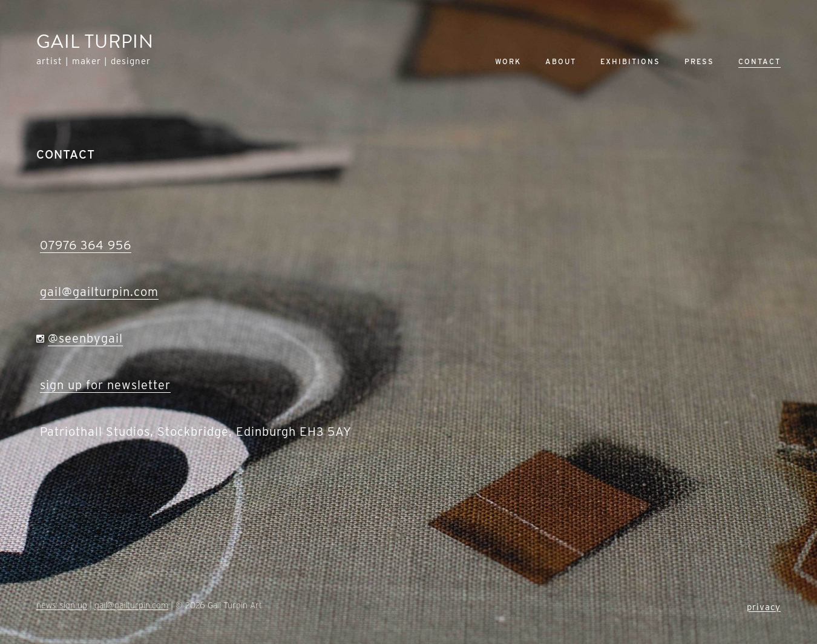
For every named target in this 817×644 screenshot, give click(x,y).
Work (508, 61)
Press (699, 61)
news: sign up (62, 605)
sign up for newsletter (105, 385)
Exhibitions (630, 61)
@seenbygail (85, 338)
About (561, 61)
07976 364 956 (86, 245)
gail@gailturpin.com (99, 292)
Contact (760, 61)
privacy (764, 607)
